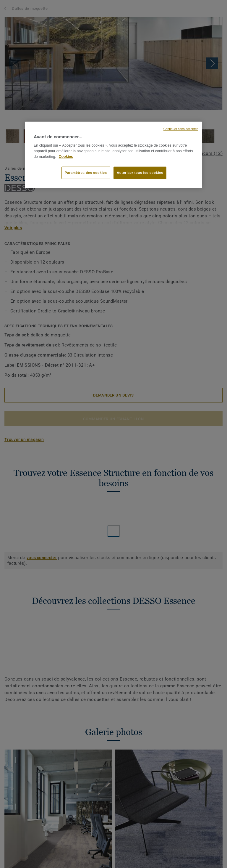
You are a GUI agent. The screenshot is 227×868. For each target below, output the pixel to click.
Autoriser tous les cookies (140, 173)
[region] (113, 155)
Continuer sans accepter (181, 129)
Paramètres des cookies (86, 173)
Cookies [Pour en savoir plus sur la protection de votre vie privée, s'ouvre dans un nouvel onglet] (66, 156)
